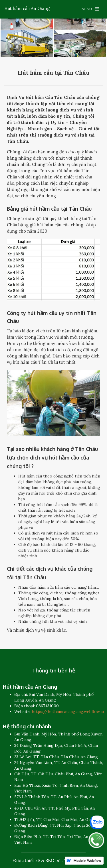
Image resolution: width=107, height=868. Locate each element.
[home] (27, 9)
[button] (90, 9)
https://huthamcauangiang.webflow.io (68, 712)
